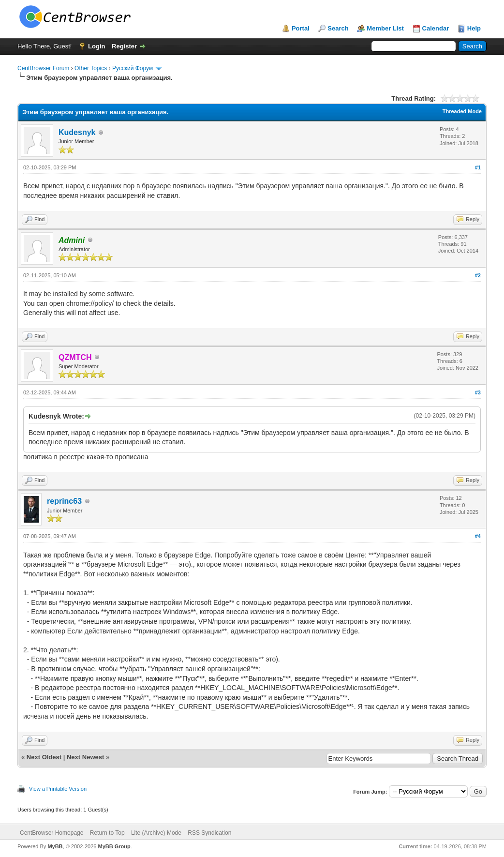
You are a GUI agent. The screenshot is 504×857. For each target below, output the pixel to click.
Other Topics (91, 68)
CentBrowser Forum (43, 68)
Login (96, 46)
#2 (478, 275)
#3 (478, 392)
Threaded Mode (462, 111)
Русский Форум (133, 68)
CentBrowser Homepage (52, 833)
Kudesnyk (77, 132)
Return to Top (107, 833)
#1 (478, 167)
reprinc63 (64, 501)
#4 (478, 536)
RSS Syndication (209, 833)
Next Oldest (44, 757)
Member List (385, 28)
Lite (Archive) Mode (156, 833)
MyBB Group (114, 846)
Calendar (436, 28)
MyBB (55, 846)
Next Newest (85, 757)
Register (124, 46)
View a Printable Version (58, 789)
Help (474, 28)
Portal (301, 28)
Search (338, 28)
